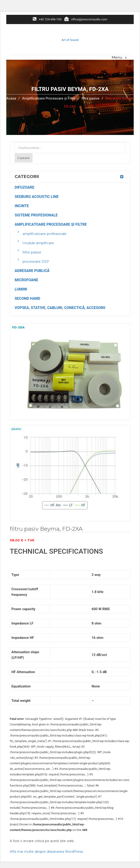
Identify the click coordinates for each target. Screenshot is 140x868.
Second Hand (27, 298)
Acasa (11, 98)
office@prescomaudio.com (86, 19)
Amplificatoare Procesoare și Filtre (49, 98)
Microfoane (26, 280)
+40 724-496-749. (48, 19)
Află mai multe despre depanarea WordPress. (47, 852)
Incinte (22, 206)
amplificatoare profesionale (45, 234)
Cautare (24, 158)
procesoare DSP (36, 262)
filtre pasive (91, 98)
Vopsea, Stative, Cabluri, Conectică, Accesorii (60, 308)
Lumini (21, 289)
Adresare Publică (32, 271)
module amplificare (38, 243)
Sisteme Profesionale (36, 215)
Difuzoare (25, 187)
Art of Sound (70, 40)
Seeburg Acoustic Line (37, 197)
